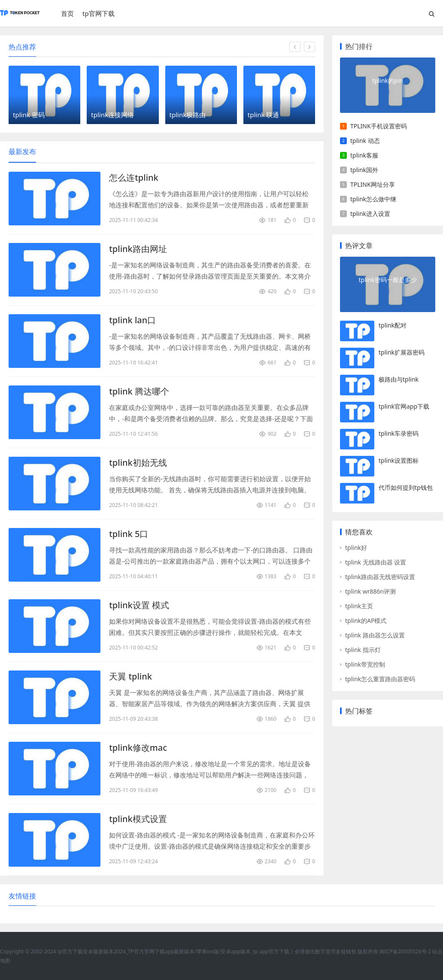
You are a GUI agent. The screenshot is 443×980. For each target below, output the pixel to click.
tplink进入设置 (370, 214)
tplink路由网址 (138, 249)
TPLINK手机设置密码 (379, 126)
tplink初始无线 (138, 463)
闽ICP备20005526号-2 (405, 951)
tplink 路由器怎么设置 (375, 635)
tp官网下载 (99, 13)
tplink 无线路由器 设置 (376, 562)
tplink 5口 (129, 534)
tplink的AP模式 (366, 620)
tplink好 (356, 548)
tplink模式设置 (138, 819)
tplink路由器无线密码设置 (380, 577)
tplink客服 (364, 155)
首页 (67, 13)
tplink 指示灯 (363, 650)
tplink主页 (359, 606)
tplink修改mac (138, 748)
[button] (295, 47)
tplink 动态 (365, 141)
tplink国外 (364, 170)
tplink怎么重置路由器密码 (380, 679)
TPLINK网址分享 (373, 184)
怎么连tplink (134, 177)
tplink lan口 (132, 320)
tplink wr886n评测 (370, 591)
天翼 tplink (130, 676)
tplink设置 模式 (139, 605)
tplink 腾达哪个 (139, 391)
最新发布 (22, 152)
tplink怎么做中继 (373, 199)
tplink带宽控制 (365, 664)
